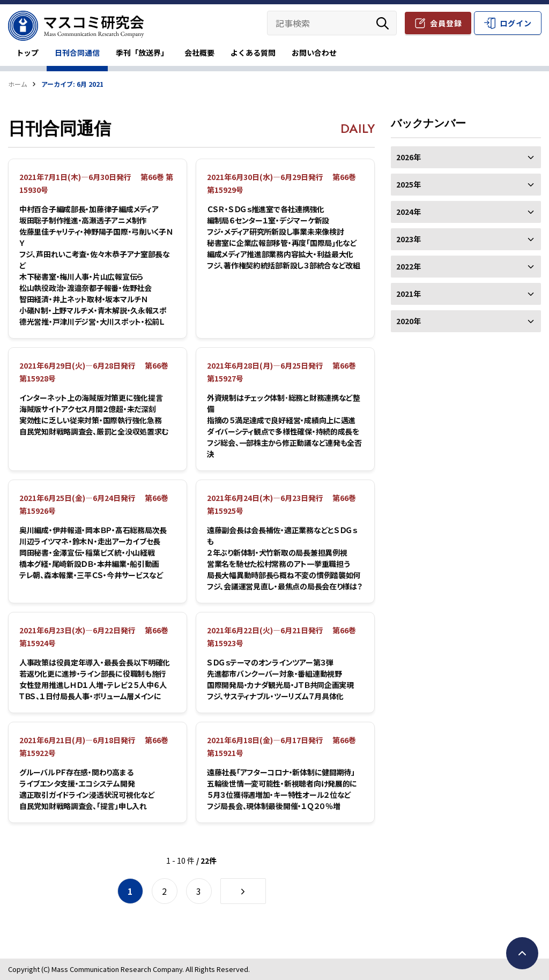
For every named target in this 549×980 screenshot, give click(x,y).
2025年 (466, 184)
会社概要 (199, 53)
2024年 (466, 212)
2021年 (466, 294)
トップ (27, 53)
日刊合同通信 (77, 53)
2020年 (466, 321)
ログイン (516, 23)
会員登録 (446, 23)
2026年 (466, 157)
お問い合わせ (314, 53)
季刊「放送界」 (142, 53)
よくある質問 (253, 53)
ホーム (18, 84)
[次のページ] (243, 891)
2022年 (466, 266)
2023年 (466, 239)
